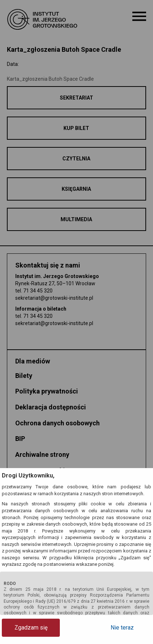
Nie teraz (122, 628)
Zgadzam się (31, 628)
